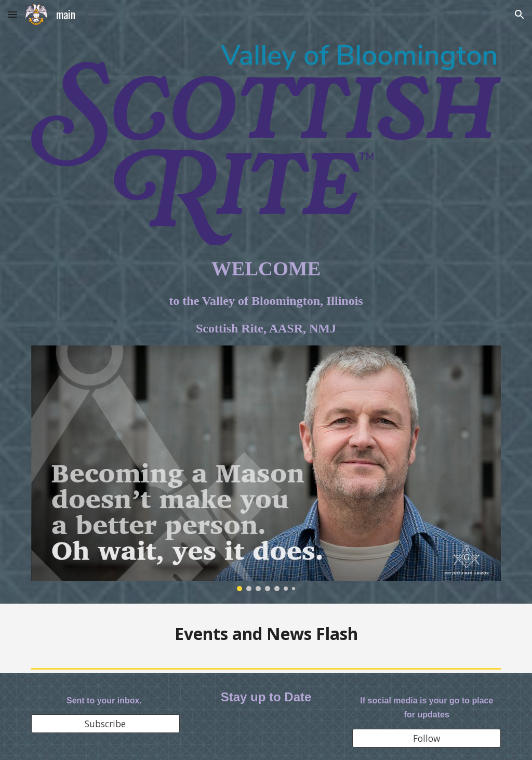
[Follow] (427, 738)
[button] (12, 14)
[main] (266, 296)
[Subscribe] (105, 724)
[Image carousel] (266, 468)
